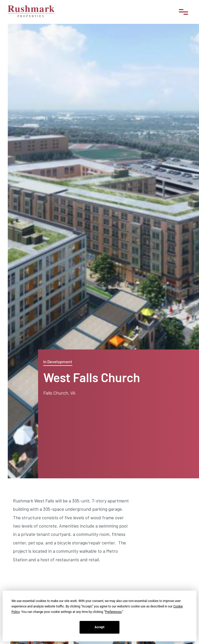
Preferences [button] (113, 612)
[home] (31, 12)
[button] (183, 12)
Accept (99, 627)
